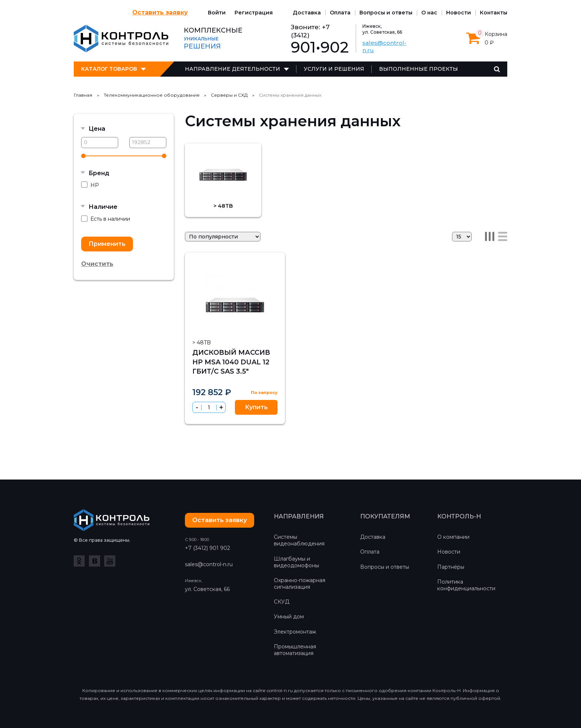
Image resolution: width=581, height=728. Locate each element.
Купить (256, 407)
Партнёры (451, 567)
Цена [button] (97, 129)
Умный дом (289, 617)
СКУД (282, 602)
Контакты (494, 13)
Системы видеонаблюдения (299, 540)
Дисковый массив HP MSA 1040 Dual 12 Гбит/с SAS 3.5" (231, 362)
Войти (217, 13)
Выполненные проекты (419, 69)
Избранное (258, 264)
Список (503, 236)
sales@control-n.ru (209, 564)
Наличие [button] (103, 207)
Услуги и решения (334, 69)
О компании (453, 537)
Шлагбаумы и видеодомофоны (296, 562)
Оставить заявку (160, 12)
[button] (221, 408)
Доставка (307, 13)
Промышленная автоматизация (295, 650)
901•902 (320, 47)
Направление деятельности (233, 69)
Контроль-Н (121, 39)
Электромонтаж (295, 632)
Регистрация (254, 13)
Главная (83, 95)
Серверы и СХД (229, 95)
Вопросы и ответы (386, 13)
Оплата (340, 13)
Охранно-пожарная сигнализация (300, 584)
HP (90, 185)
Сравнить (273, 264)
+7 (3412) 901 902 (207, 548)
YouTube (110, 561)
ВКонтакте (94, 561)
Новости (459, 13)
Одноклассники (79, 561)
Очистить (97, 264)
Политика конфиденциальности (466, 585)
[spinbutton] (209, 407)
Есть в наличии (106, 219)
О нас (429, 13)
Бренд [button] (99, 173)
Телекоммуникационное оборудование (152, 95)
